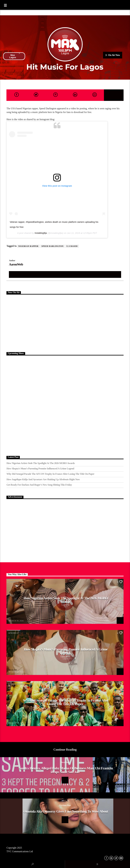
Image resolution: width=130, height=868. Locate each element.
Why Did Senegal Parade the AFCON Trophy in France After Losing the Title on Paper (50, 474)
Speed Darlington (53, 246)
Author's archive (65, 274)
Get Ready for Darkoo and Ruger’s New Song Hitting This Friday (39, 485)
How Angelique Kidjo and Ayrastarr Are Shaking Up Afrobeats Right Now (43, 479)
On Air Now (113, 55)
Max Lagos (15, 56)
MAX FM (13, 619)
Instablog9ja (41, 233)
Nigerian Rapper (28, 246)
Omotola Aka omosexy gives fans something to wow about (66, 811)
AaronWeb (16, 264)
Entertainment (17, 684)
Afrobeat (13, 582)
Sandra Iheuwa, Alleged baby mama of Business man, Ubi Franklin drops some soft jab (66, 770)
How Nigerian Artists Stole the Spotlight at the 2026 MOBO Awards (41, 463)
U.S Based (72, 246)
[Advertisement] (65, 323)
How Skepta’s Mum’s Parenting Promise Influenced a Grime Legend (40, 469)
